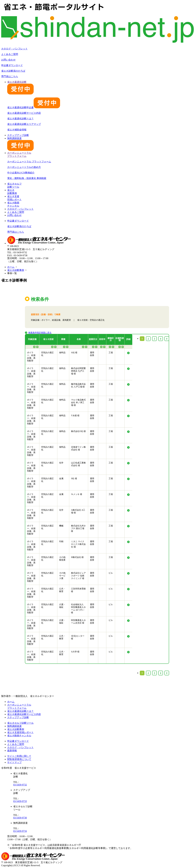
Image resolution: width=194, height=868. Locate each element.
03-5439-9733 (20, 801)
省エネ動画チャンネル (19, 736)
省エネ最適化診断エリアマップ (24, 124)
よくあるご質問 (10, 54)
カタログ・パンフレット (14, 49)
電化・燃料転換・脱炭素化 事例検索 (27, 178)
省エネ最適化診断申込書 (34, 107)
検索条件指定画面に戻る (40, 333)
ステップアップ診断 (18, 135)
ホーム (11, 267)
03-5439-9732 (20, 785)
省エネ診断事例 (16, 270)
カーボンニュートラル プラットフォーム (29, 162)
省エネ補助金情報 (17, 130)
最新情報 (12, 751)
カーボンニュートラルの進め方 (24, 167)
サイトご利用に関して (19, 756)
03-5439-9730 (20, 818)
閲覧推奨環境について (19, 759)
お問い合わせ (8, 60)
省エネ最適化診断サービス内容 (24, 113)
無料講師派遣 (14, 726)
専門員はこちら (10, 76)
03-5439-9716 (20, 831)
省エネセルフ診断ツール (20, 723)
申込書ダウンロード (12, 65)
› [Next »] (167, 673)
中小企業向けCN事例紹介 (21, 173)
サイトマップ (14, 762)
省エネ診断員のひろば (13, 71)
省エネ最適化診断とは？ (20, 119)
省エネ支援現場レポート (20, 732)
